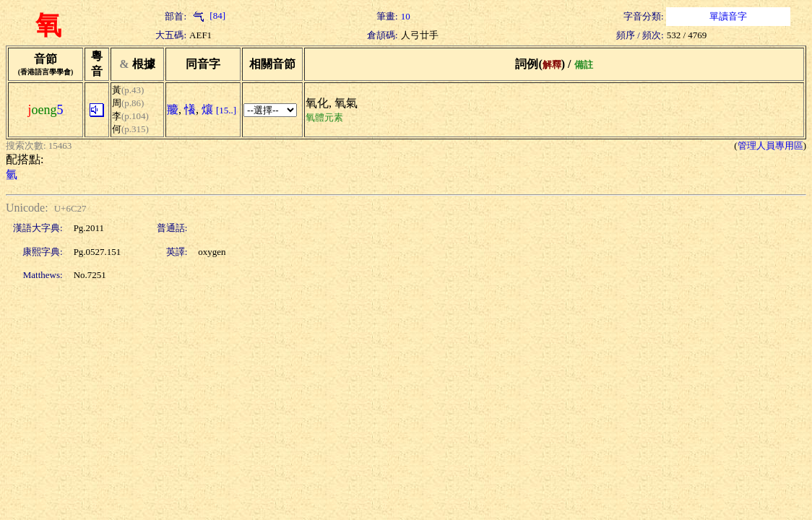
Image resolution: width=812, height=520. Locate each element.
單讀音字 (728, 16)
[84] (207, 16)
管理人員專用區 (770, 146)
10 (406, 16)
